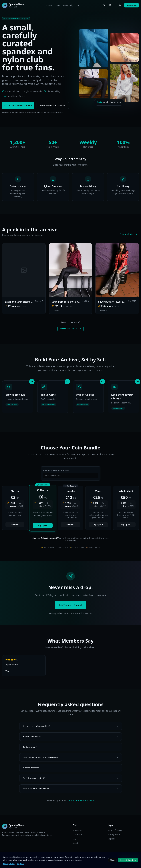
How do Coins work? (71, 737)
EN (56, 857)
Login (118, 5)
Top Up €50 (126, 525)
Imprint (111, 839)
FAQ (79, 5)
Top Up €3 (15, 525)
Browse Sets (78, 830)
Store (58, 5)
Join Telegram (129, 857)
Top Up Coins (131, 5)
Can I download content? (71, 778)
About (75, 843)
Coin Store (77, 834)
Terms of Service (115, 830)
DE (59, 857)
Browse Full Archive (71, 329)
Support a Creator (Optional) (56, 470)
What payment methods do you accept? (71, 757)
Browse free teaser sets (18, 105)
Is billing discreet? (71, 768)
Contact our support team (81, 801)
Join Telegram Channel (70, 605)
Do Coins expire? (71, 747)
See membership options (53, 105)
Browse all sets (129, 234)
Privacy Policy (114, 834)
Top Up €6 (43, 525)
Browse (49, 5)
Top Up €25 (98, 525)
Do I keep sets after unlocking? (71, 726)
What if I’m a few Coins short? (71, 788)
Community (68, 5)
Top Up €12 (70, 525)
